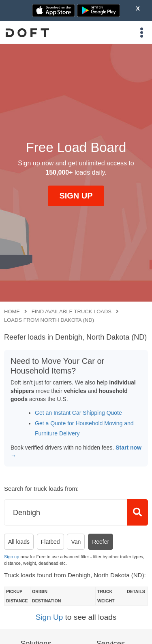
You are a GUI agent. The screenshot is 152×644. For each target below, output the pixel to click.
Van (76, 542)
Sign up (12, 557)
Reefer (101, 542)
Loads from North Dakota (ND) (49, 320)
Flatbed (50, 542)
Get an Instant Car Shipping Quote (78, 413)
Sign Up (49, 617)
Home (12, 311)
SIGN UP (76, 196)
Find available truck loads (72, 311)
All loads (19, 542)
